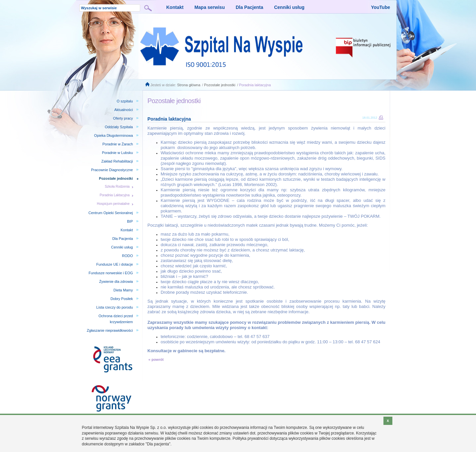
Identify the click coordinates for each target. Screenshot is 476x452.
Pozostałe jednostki (220, 85)
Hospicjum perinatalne (113, 204)
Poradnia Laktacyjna (115, 195)
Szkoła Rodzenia (117, 187)
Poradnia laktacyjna (255, 85)
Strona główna (189, 85)
